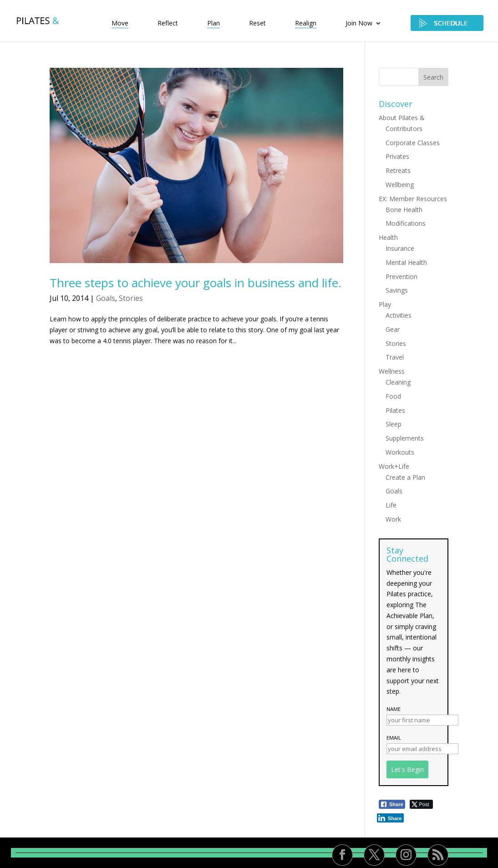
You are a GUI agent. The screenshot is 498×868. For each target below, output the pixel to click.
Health (388, 237)
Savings (397, 290)
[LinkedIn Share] (391, 818)
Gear (393, 329)
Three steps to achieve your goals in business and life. (196, 283)
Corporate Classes (413, 143)
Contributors (404, 129)
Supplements (405, 438)
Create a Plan (405, 477)
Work (393, 519)
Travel (395, 357)
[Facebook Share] (392, 804)
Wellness (392, 371)
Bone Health (404, 210)
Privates (397, 156)
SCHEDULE (447, 23)
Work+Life (394, 466)
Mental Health (406, 262)
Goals (106, 298)
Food (393, 396)
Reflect (168, 24)
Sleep (394, 424)
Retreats (398, 170)
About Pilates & (402, 118)
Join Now (359, 24)
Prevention (401, 277)
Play (385, 304)
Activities (399, 315)
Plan (213, 24)
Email (394, 738)
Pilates (395, 410)
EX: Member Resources (413, 199)
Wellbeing (400, 185)
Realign (306, 24)
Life (391, 505)
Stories (131, 298)
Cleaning (398, 382)
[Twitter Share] (421, 804)
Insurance (400, 248)
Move (120, 24)
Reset (257, 24)
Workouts (400, 452)
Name (394, 709)
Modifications (406, 223)
